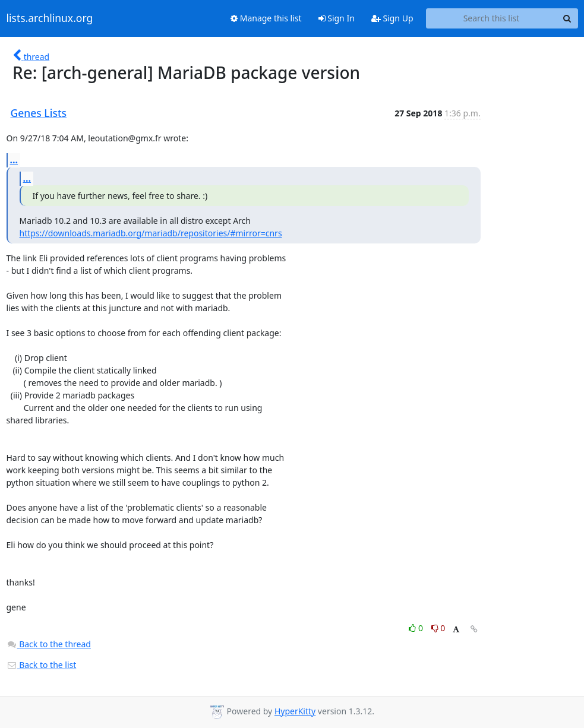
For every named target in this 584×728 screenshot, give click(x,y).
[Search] (567, 18)
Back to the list (42, 665)
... (14, 160)
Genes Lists (39, 113)
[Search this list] (492, 18)
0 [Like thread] (417, 628)
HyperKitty (295, 711)
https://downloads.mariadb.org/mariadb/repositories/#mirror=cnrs (151, 233)
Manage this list (266, 18)
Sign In (337, 18)
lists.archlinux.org (50, 18)
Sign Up (392, 18)
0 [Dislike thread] (438, 628)
